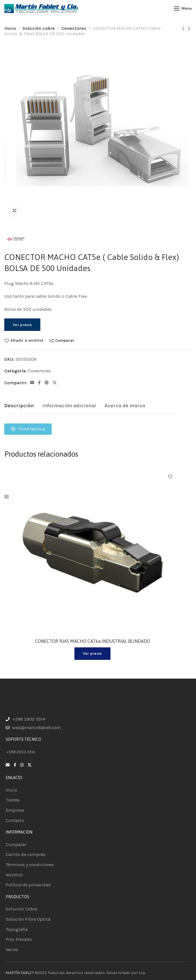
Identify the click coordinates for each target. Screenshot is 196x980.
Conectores (74, 28)
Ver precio (22, 325)
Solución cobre (39, 28)
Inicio (10, 28)
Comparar (65, 341)
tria (142, 973)
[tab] (19, 406)
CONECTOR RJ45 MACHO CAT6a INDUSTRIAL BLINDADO (92, 641)
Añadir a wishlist (27, 341)
